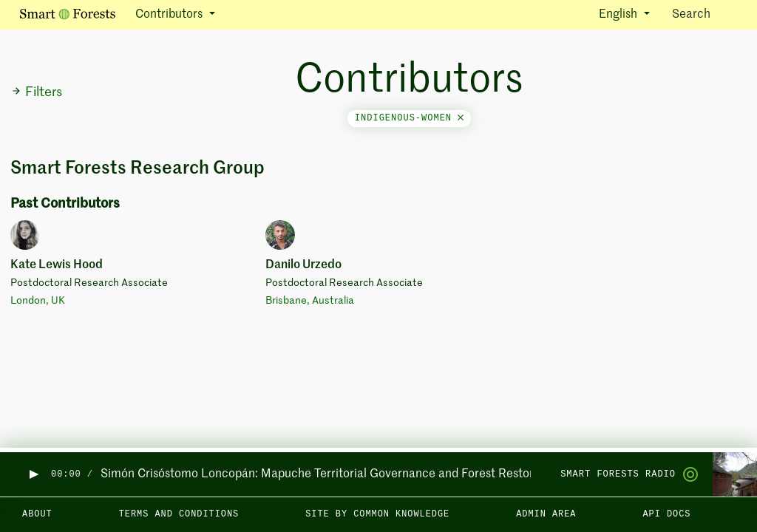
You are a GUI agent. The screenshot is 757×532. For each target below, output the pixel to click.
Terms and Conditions (179, 514)
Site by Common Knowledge (377, 514)
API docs (666, 514)
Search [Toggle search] (704, 14)
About (37, 514)
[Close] (461, 118)
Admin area (546, 514)
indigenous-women (409, 118)
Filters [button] (37, 92)
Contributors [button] (170, 15)
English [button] (619, 15)
